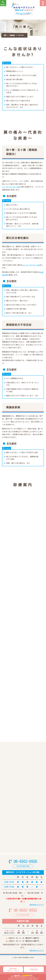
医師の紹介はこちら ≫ (37, 913)
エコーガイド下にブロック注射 (14, 189)
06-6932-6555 (23, 869)
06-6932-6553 (23, 919)
